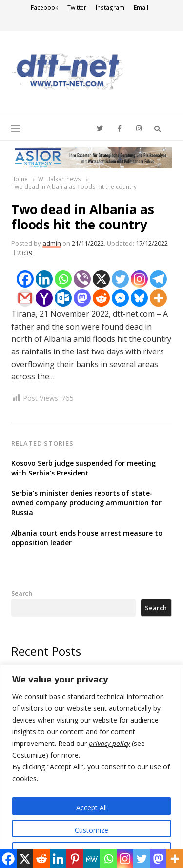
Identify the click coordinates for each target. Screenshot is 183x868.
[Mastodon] (82, 298)
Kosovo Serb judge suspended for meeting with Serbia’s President (83, 468)
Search (22, 593)
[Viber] (82, 279)
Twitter (77, 8)
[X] (101, 279)
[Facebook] (25, 279)
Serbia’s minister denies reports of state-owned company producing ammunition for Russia (86, 503)
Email (141, 8)
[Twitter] (120, 279)
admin (52, 243)
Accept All (91, 808)
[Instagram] (139, 279)
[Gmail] (25, 298)
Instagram (110, 8)
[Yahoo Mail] (44, 298)
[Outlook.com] (63, 298)
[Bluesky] (139, 298)
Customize (91, 830)
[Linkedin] (44, 279)
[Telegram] (158, 279)
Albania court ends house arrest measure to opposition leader (87, 538)
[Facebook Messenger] (120, 298)
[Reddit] (101, 298)
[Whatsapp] (63, 279)
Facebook (44, 8)
